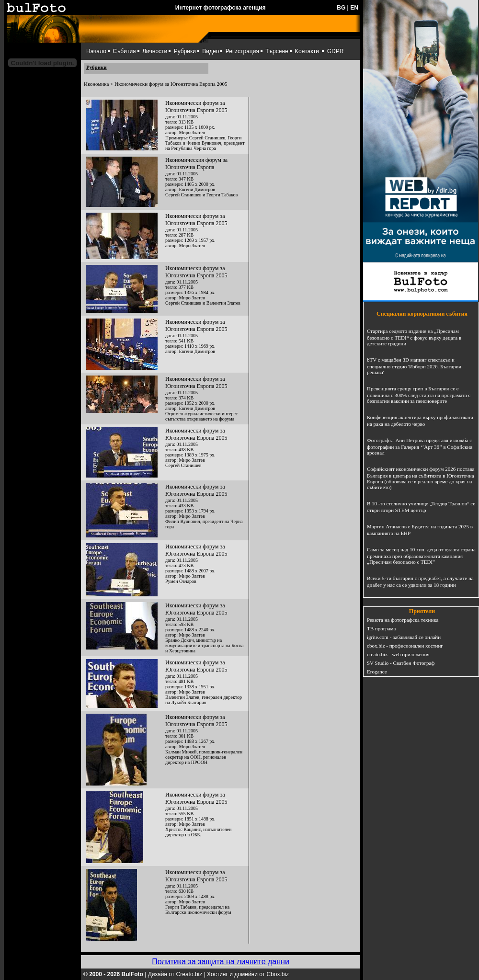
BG (341, 8)
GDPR (336, 51)
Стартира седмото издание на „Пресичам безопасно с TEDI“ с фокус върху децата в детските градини (414, 337)
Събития (124, 51)
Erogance (377, 672)
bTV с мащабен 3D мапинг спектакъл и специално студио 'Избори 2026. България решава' (414, 366)
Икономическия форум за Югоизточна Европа (196, 164)
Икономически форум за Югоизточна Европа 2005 (196, 107)
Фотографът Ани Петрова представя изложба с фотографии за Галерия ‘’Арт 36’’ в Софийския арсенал (420, 446)
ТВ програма (381, 628)
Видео (211, 51)
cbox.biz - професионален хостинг (405, 646)
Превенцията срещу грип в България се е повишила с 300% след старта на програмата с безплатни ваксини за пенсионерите (419, 395)
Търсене (277, 51)
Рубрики (185, 51)
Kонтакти (307, 51)
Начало (96, 51)
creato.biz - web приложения (398, 654)
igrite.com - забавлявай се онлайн (404, 637)
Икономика (96, 84)
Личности (155, 51)
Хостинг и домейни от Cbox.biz (248, 974)
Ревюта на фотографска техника (403, 620)
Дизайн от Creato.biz (175, 974)
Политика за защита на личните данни (221, 962)
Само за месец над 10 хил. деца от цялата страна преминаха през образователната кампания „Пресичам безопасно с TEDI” (421, 556)
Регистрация (242, 51)
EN (354, 8)
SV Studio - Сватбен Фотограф (401, 663)
